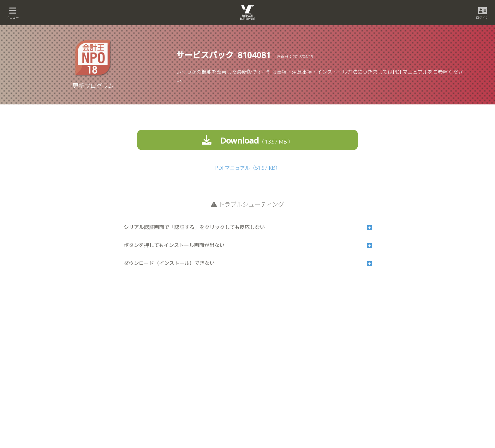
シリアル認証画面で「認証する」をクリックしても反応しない (194, 227)
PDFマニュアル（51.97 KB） (248, 168)
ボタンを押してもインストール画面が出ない (174, 245)
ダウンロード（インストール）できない (169, 263)
